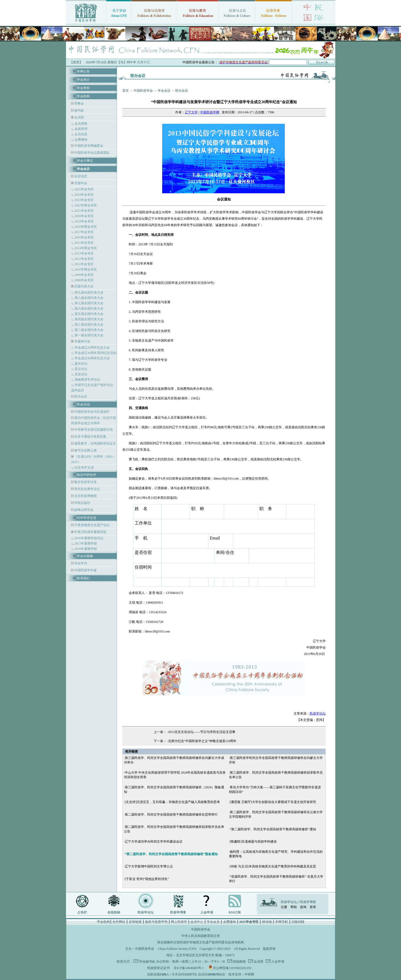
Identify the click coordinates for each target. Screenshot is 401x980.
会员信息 (81, 134)
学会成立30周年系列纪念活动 (95, 353)
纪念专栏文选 (84, 468)
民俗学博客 (178, 912)
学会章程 (83, 88)
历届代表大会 (84, 286)
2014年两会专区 (86, 248)
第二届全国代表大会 (89, 330)
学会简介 (83, 80)
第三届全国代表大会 (89, 325)
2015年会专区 (84, 243)
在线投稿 (114, 912)
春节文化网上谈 (85, 450)
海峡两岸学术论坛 (87, 380)
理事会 (79, 103)
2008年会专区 (84, 280)
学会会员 (213, 922)
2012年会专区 (84, 259)
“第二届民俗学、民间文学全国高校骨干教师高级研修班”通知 (273, 829)
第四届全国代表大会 (89, 319)
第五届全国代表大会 (89, 314)
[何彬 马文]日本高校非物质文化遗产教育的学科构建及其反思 (273, 866)
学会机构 (83, 96)
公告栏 (82, 912)
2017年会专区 (84, 232)
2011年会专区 (84, 264)
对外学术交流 (87, 518)
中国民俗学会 (143, 91)
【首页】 (76, 62)
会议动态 (80, 176)
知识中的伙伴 (87, 475)
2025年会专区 (84, 189)
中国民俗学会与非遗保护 (92, 412)
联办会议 (80, 396)
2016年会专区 (84, 237)
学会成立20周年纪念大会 (92, 348)
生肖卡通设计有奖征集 (90, 437)
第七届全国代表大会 (89, 303)
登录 (313, 907)
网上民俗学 (179, 922)
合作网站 (119, 922)
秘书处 (79, 110)
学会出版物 (85, 556)
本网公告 (83, 71)
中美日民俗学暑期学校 (90, 532)
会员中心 (197, 922)
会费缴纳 (81, 140)
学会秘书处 (147, 962)
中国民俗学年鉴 (85, 570)
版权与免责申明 (156, 922)
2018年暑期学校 (86, 549)
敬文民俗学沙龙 (85, 482)
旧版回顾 (298, 922)
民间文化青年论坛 (87, 489)
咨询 (303, 907)
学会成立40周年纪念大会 (92, 358)
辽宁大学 (191, 112)
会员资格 (81, 124)
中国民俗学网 (210, 112)
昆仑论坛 (81, 369)
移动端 (267, 922)
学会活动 (83, 404)
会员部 (79, 117)
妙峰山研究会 (83, 510)
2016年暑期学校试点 (89, 538)
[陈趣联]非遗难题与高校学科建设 (253, 842)
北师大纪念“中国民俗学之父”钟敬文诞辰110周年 (202, 741)
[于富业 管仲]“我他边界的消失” (147, 879)
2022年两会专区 (86, 205)
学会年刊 (80, 563)
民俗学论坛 (318, 713)
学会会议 (164, 91)
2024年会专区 (84, 195)
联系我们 (83, 578)
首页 (126, 91)
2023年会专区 (84, 200)
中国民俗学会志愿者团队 (92, 153)
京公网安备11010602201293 (232, 968)
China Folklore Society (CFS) (177, 949)
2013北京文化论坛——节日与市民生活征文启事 (202, 732)
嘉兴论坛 (81, 364)
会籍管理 (81, 129)
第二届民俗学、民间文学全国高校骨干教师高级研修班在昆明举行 (171, 815)
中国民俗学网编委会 (88, 146)
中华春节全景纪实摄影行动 (93, 430)
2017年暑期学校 (86, 543)
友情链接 (135, 922)
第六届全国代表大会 (89, 308)
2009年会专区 (84, 275)
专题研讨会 (82, 341)
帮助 (294, 907)
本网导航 (282, 922)
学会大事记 (85, 161)
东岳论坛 (81, 374)
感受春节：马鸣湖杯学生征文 (95, 443)
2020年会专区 (84, 216)
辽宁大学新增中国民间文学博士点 (149, 866)
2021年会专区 (84, 211)
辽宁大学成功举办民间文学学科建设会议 (154, 842)
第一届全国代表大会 (89, 335)
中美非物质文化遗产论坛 (92, 525)
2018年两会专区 (86, 227)
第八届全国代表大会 (89, 298)
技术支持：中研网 (241, 974)
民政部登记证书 (158, 968)
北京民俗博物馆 (85, 496)
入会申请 (207, 912)
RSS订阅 (235, 912)
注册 (284, 907)
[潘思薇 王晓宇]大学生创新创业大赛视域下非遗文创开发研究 (273, 802)
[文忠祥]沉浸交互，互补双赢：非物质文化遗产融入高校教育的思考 (172, 802)
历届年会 (81, 183)
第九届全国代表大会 (89, 292)
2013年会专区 (84, 253)
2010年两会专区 (86, 269)
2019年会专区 (84, 221)
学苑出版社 (82, 503)
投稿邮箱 (239, 962)
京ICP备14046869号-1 (189, 968)
